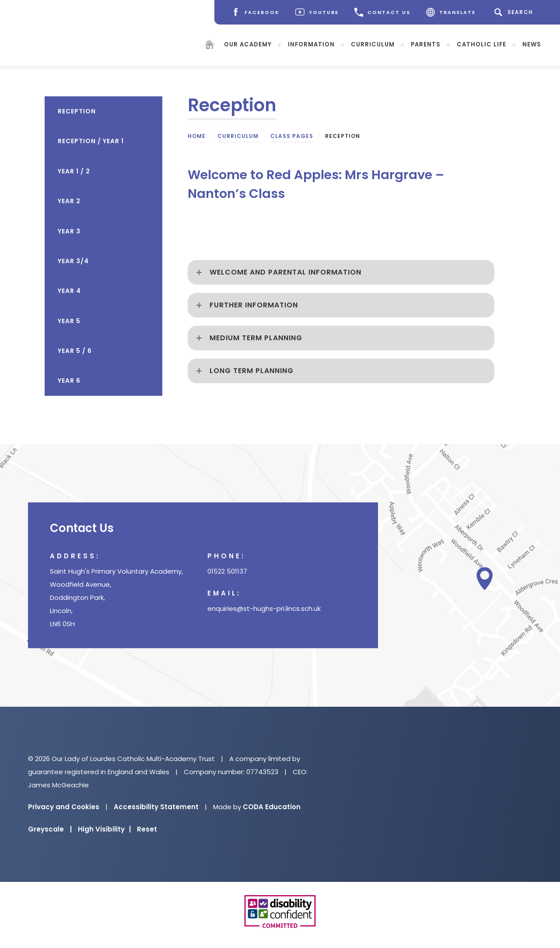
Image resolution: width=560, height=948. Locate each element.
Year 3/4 (73, 261)
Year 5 (69, 321)
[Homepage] (210, 46)
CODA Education (272, 807)
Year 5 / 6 (75, 351)
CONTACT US (382, 12)
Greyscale (50, 829)
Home (197, 136)
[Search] (515, 12)
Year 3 (69, 231)
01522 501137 (227, 571)
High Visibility (104, 829)
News (532, 44)
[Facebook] (255, 12)
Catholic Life (481, 44)
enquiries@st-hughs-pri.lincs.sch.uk (264, 608)
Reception (77, 111)
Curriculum (373, 44)
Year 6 (69, 381)
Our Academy (248, 44)
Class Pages (292, 136)
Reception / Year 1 (91, 141)
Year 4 (69, 291)
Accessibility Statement (156, 807)
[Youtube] (317, 12)
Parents (426, 44)
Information (311, 44)
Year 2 (69, 201)
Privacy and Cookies (64, 807)
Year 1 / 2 (74, 171)
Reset (147, 829)
